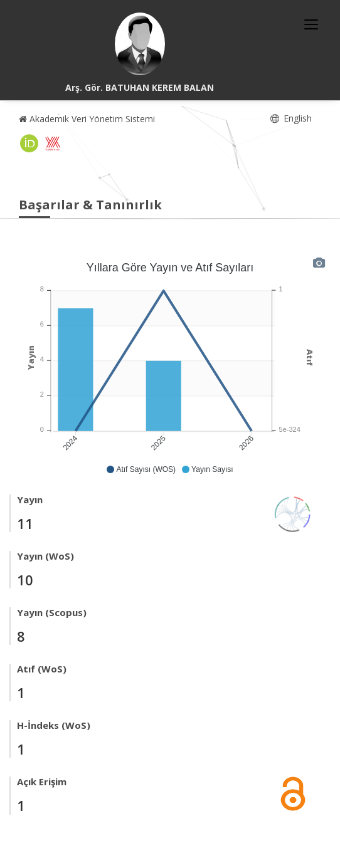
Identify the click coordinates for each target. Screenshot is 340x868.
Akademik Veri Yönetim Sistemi (87, 119)
